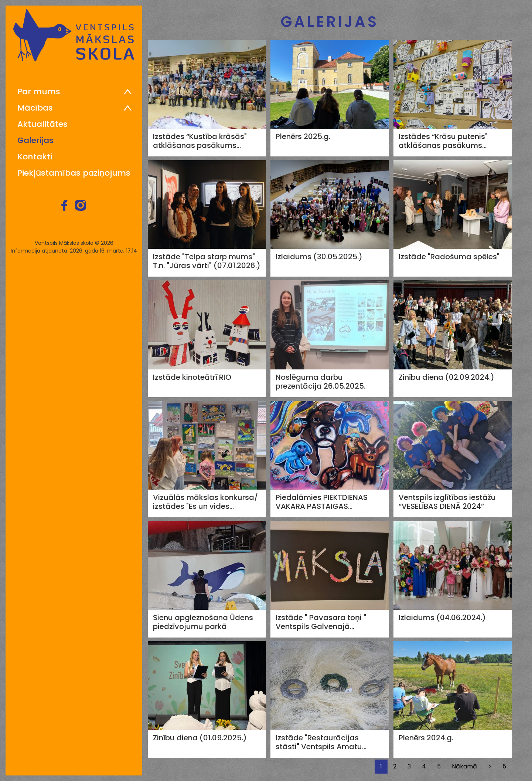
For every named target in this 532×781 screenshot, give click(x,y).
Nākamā (464, 766)
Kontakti (35, 157)
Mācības (35, 108)
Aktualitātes (42, 124)
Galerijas (35, 141)
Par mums (39, 92)
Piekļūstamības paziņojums (74, 173)
